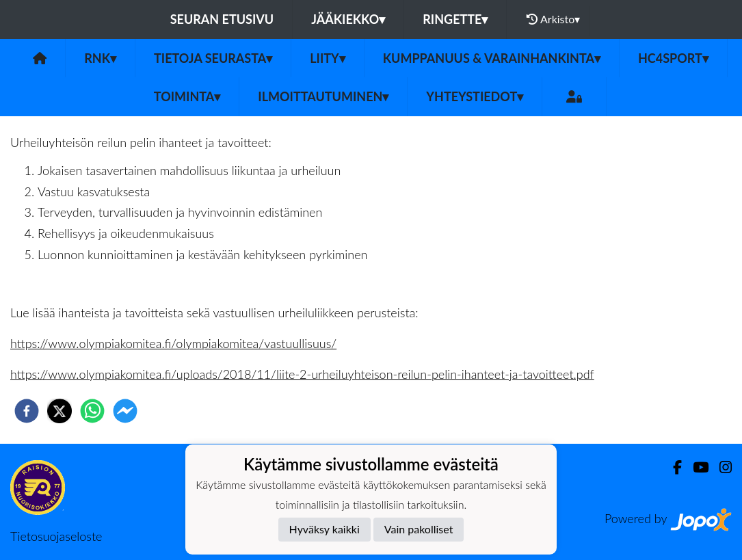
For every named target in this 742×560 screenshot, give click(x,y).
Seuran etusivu (222, 19)
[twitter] (59, 411)
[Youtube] (695, 467)
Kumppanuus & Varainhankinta (492, 58)
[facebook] (27, 411)
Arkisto (553, 19)
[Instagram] (720, 467)
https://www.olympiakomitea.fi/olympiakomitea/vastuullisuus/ (173, 343)
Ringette (455, 19)
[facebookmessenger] (125, 411)
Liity (328, 58)
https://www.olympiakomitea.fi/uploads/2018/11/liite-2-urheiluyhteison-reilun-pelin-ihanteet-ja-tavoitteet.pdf (302, 374)
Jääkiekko (348, 19)
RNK (100, 58)
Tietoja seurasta (213, 58)
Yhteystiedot (475, 96)
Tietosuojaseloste (56, 536)
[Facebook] (672, 467)
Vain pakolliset (419, 529)
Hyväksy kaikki (324, 529)
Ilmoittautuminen (323, 96)
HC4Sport (673, 58)
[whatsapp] (92, 411)
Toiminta (187, 96)
